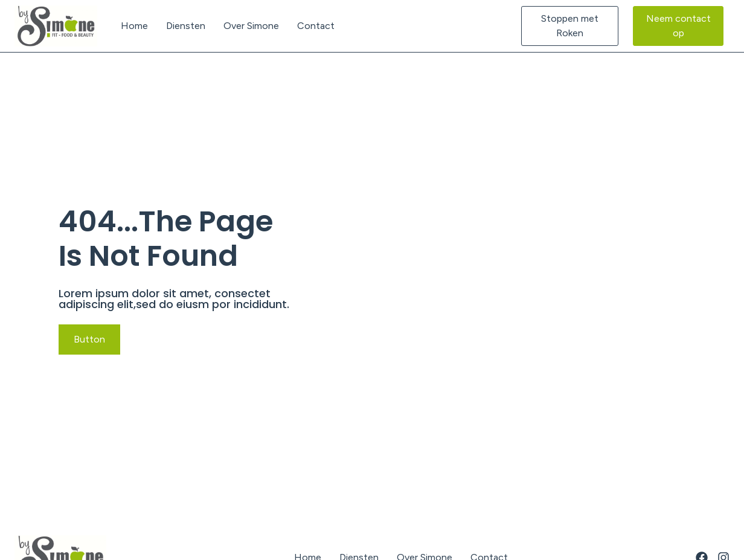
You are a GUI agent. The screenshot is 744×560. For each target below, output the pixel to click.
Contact (316, 26)
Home (134, 26)
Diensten (186, 26)
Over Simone (251, 26)
